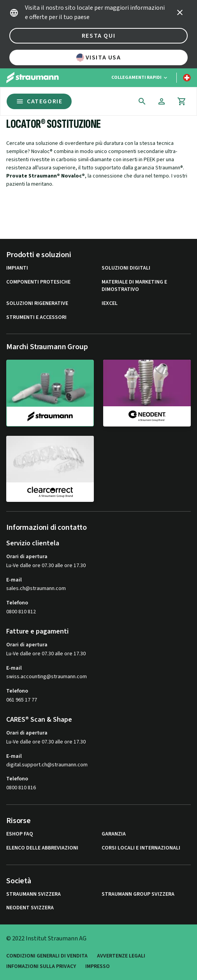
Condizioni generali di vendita (47, 956)
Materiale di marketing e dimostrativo (134, 286)
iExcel (110, 304)
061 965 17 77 (22, 700)
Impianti (17, 268)
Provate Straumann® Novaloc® (46, 176)
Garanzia (114, 834)
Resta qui (98, 36)
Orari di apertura (27, 557)
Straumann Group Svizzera (138, 894)
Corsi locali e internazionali (141, 848)
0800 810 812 (21, 612)
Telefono (17, 603)
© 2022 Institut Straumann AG (46, 938)
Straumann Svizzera (33, 894)
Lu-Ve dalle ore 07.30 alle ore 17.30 (46, 566)
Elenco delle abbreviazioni (42, 848)
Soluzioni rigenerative (37, 304)
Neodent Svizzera (30, 908)
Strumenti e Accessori (36, 318)
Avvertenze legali (121, 956)
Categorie (39, 101)
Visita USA (99, 57)
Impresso (98, 967)
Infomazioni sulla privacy (41, 967)
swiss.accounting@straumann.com (47, 677)
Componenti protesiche (38, 282)
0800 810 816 (21, 788)
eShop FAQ (20, 834)
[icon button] (180, 12)
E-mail (14, 580)
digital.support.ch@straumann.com (47, 765)
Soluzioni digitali (126, 268)
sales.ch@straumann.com (36, 589)
